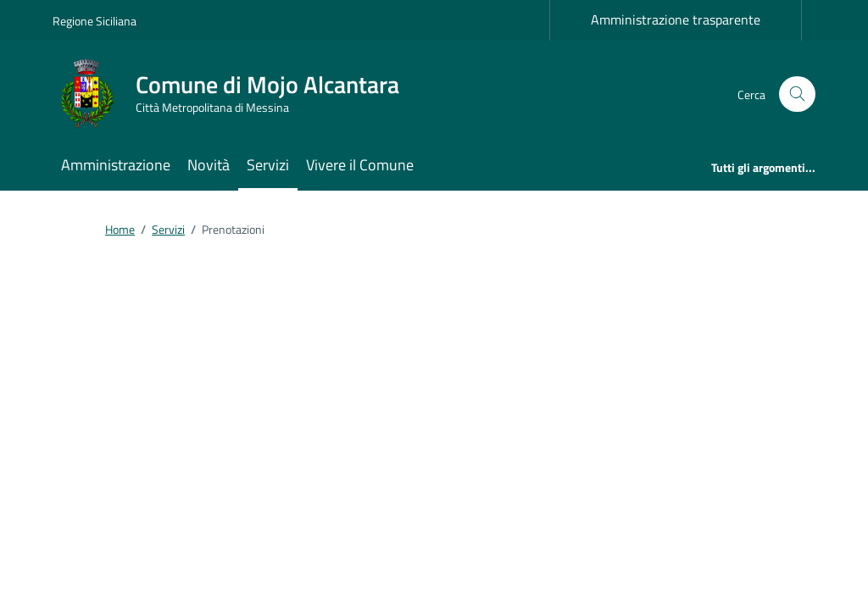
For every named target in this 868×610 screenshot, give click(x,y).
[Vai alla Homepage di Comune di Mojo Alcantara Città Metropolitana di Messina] (236, 94)
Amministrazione (116, 165)
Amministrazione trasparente (676, 19)
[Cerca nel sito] (797, 94)
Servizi (268, 165)
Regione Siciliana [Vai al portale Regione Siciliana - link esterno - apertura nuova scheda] (95, 21)
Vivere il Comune (360, 165)
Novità (209, 165)
